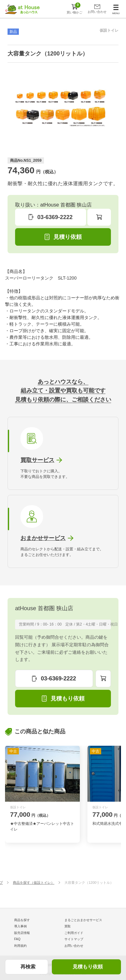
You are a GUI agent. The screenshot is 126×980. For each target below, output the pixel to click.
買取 (68, 926)
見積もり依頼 (88, 967)
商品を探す (22, 920)
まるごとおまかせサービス (83, 920)
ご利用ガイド (74, 933)
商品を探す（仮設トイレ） (34, 883)
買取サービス (37, 460)
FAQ (17, 939)
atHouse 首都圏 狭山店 (44, 608)
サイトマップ (74, 939)
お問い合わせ (74, 946)
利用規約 (20, 946)
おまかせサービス (43, 538)
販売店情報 (22, 933)
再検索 (28, 967)
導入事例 (20, 926)
